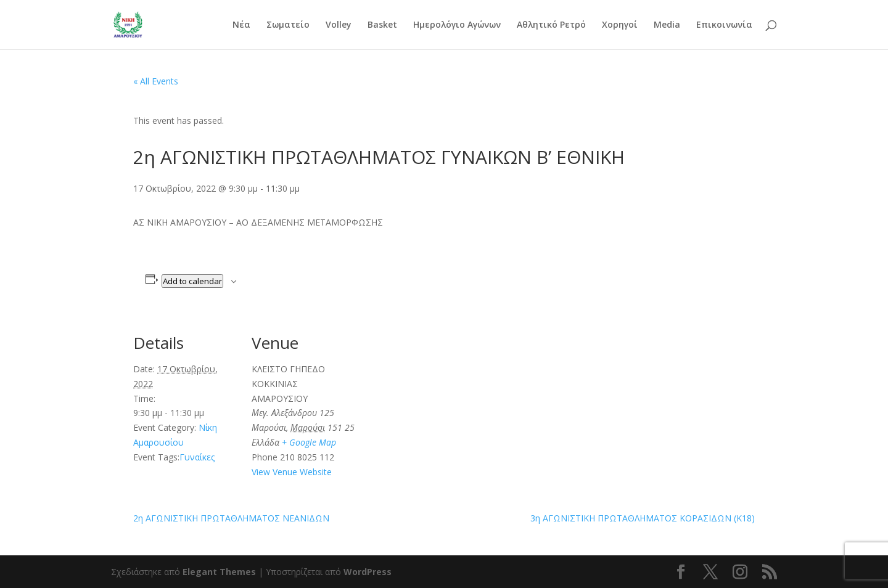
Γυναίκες (197, 457)
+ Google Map (309, 442)
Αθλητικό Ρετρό (551, 25)
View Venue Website (292, 472)
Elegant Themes (219, 572)
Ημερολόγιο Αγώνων (457, 25)
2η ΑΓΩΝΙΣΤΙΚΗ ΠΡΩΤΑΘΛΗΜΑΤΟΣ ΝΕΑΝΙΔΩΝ (231, 518)
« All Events (156, 81)
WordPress (368, 572)
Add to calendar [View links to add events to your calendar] (192, 281)
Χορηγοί (620, 25)
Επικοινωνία (724, 25)
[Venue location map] (435, 400)
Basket (382, 25)
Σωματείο (288, 25)
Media (667, 25)
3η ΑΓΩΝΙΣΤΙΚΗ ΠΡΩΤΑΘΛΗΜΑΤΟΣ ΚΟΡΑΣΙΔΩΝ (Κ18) (643, 518)
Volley (339, 25)
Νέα (241, 25)
